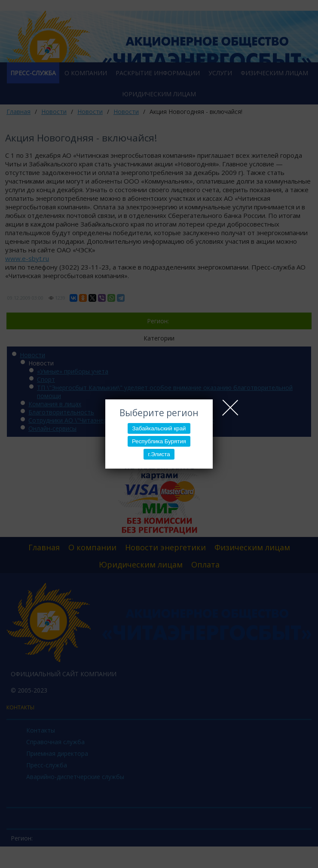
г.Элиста (159, 454)
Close (230, 408)
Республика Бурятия (159, 441)
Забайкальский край (159, 428)
